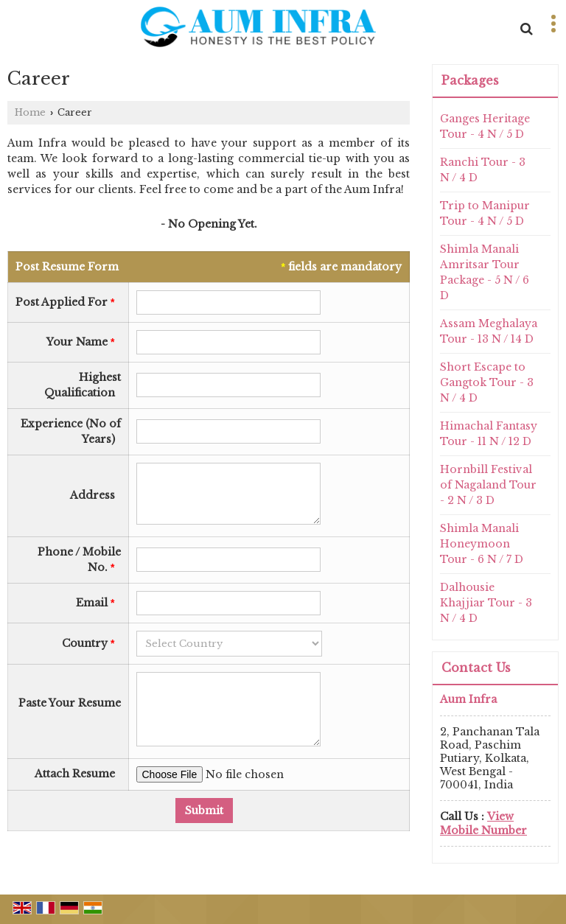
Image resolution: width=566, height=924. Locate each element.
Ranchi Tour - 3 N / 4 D (483, 170)
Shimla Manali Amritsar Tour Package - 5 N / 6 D (485, 272)
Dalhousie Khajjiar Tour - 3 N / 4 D (486, 603)
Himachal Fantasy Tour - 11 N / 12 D (489, 434)
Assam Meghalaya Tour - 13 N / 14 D (489, 331)
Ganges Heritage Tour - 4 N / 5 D (485, 126)
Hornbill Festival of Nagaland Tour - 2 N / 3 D (488, 485)
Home (30, 112)
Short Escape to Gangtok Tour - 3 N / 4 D (487, 382)
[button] (483, 823)
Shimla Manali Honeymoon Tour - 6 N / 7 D (482, 544)
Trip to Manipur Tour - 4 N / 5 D (485, 213)
